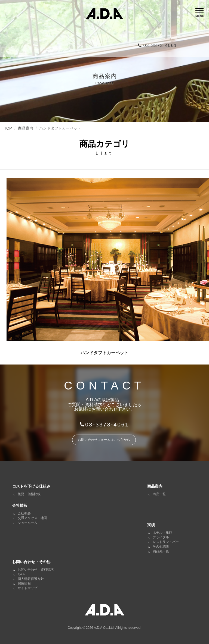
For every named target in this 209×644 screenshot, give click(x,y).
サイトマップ (27, 588)
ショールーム (27, 523)
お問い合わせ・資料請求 (36, 570)
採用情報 (24, 583)
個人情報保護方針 (31, 579)
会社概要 (24, 513)
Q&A (21, 574)
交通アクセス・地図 (32, 518)
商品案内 (26, 128)
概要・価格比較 (29, 494)
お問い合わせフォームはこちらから (104, 440)
